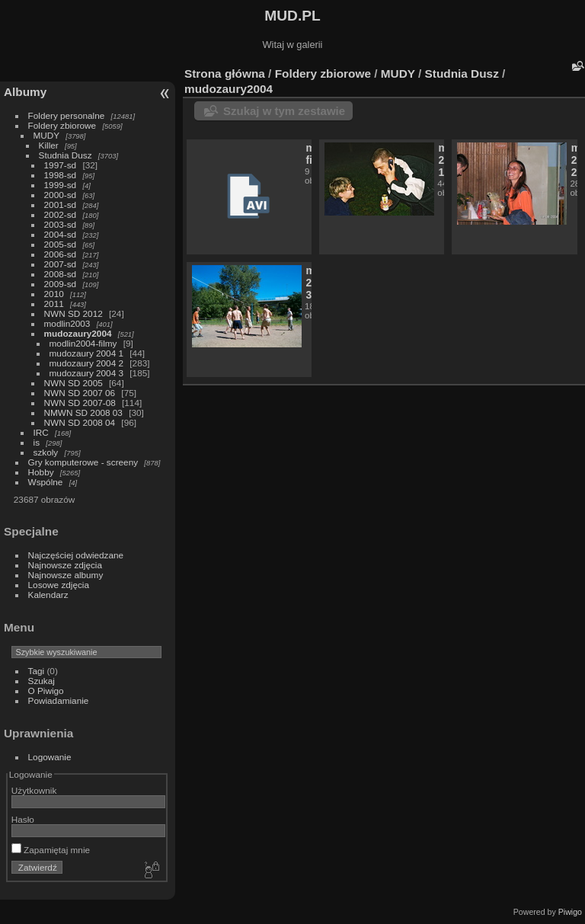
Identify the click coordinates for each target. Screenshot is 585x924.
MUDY (46, 135)
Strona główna (225, 74)
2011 (54, 304)
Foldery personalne (67, 115)
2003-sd (61, 224)
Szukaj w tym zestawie (284, 111)
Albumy (25, 92)
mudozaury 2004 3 (86, 373)
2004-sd (61, 234)
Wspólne (46, 482)
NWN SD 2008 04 (80, 422)
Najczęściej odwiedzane (76, 555)
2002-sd (61, 214)
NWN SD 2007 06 (80, 393)
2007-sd (61, 264)
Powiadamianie (59, 700)
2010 (54, 294)
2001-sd (61, 205)
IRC (41, 432)
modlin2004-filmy (83, 343)
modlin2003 (67, 323)
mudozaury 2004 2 (86, 363)
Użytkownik (34, 790)
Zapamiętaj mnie (51, 850)
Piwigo (570, 912)
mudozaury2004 (78, 333)
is (37, 442)
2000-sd (61, 195)
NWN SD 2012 (74, 313)
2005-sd (61, 244)
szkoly (46, 452)
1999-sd (61, 185)
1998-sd (61, 175)
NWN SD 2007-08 (80, 403)
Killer (49, 145)
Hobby (41, 472)
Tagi (37, 671)
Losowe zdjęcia (59, 585)
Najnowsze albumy (66, 575)
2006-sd (61, 254)
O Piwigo (46, 691)
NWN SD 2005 (74, 383)
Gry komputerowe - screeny (83, 462)
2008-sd (61, 274)
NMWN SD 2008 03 (83, 412)
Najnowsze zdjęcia (65, 565)
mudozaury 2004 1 (86, 353)
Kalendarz (48, 595)
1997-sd (61, 165)
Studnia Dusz (66, 155)
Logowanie (50, 757)
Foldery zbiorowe (62, 125)
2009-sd (61, 284)
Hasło (23, 819)
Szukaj (42, 681)
